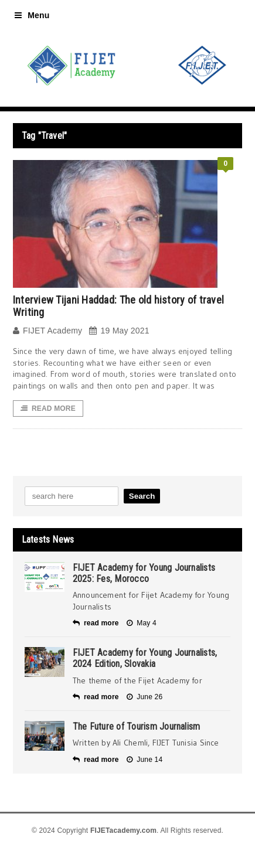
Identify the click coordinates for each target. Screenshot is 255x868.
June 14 (144, 760)
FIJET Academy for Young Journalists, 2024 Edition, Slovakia (145, 658)
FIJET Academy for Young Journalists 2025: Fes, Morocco (144, 573)
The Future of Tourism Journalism (137, 726)
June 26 (144, 697)
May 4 (142, 623)
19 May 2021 (119, 331)
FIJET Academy (48, 331)
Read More (48, 409)
